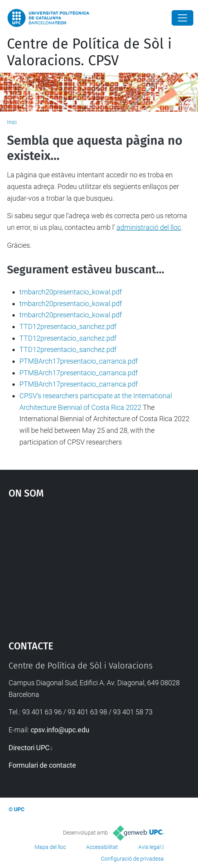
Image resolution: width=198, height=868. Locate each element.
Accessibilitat (102, 847)
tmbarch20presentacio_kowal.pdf (71, 292)
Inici (12, 122)
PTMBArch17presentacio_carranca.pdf (79, 361)
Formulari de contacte (42, 765)
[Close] (182, 18)
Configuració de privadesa (132, 859)
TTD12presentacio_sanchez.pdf (68, 326)
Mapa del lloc (50, 847)
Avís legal (149, 847)
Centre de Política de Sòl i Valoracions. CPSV (89, 52)
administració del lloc (149, 227)
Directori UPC (29, 748)
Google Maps (99, 566)
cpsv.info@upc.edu (60, 730)
